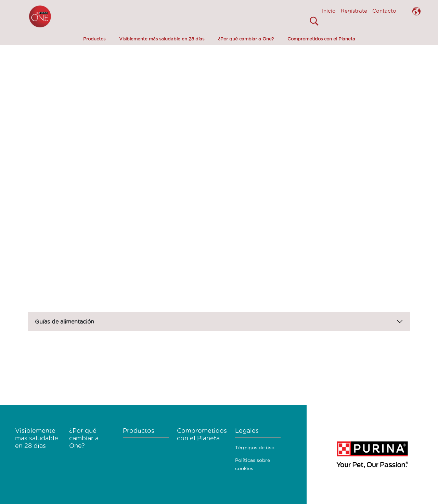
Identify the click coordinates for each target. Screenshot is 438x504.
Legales (247, 431)
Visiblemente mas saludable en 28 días (37, 438)
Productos (94, 39)
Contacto (384, 11)
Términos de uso (255, 448)
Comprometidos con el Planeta (321, 39)
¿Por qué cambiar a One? (246, 39)
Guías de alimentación (65, 322)
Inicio (329, 11)
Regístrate (354, 11)
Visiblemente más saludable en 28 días (162, 39)
